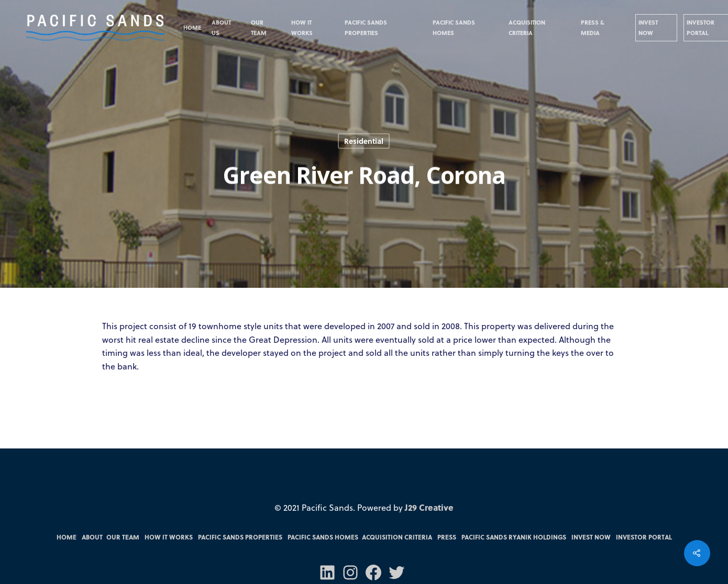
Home (192, 27)
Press (447, 537)
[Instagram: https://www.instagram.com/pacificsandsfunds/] (350, 572)
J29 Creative (429, 507)
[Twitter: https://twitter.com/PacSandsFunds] (396, 572)
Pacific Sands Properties (366, 27)
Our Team (259, 27)
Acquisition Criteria (527, 27)
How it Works (302, 27)
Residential (364, 141)
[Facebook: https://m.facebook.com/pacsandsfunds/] (373, 572)
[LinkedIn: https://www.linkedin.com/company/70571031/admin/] (327, 572)
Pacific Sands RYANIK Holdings (514, 537)
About (92, 537)
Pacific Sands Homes (454, 27)
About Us (221, 27)
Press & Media (593, 27)
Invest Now (648, 27)
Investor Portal (644, 537)
